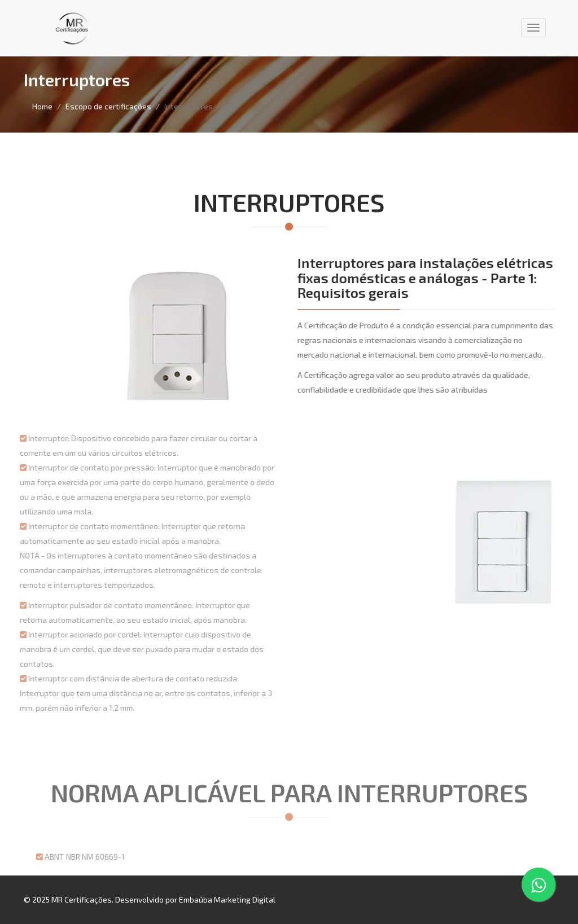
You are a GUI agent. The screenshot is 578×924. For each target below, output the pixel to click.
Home (42, 106)
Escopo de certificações (108, 106)
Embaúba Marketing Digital (227, 899)
